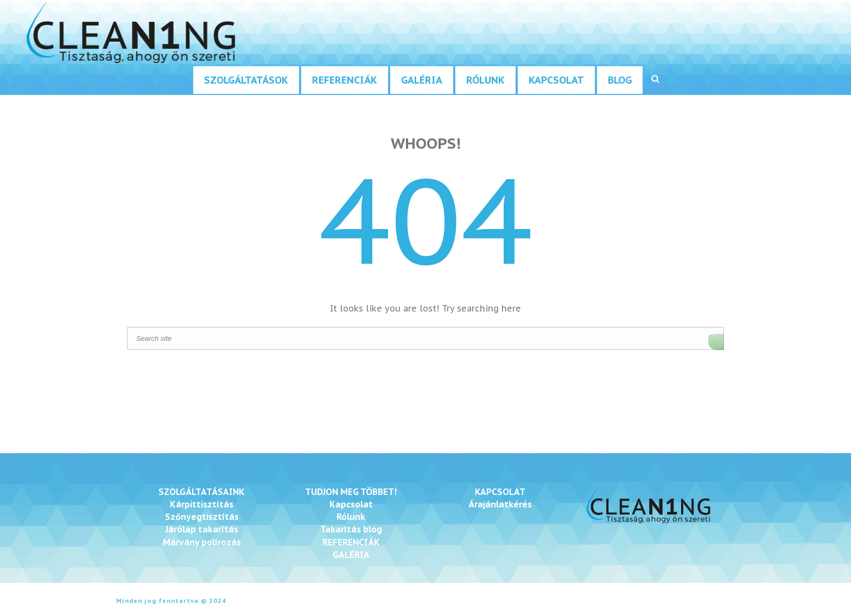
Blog (620, 80)
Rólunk (485, 80)
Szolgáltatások (246, 80)
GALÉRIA (351, 555)
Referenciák (345, 80)
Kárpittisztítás (202, 504)
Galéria (422, 80)
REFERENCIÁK (351, 542)
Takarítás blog (351, 529)
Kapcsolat (556, 80)
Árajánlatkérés (500, 504)
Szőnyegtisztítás (202, 517)
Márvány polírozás (202, 542)
